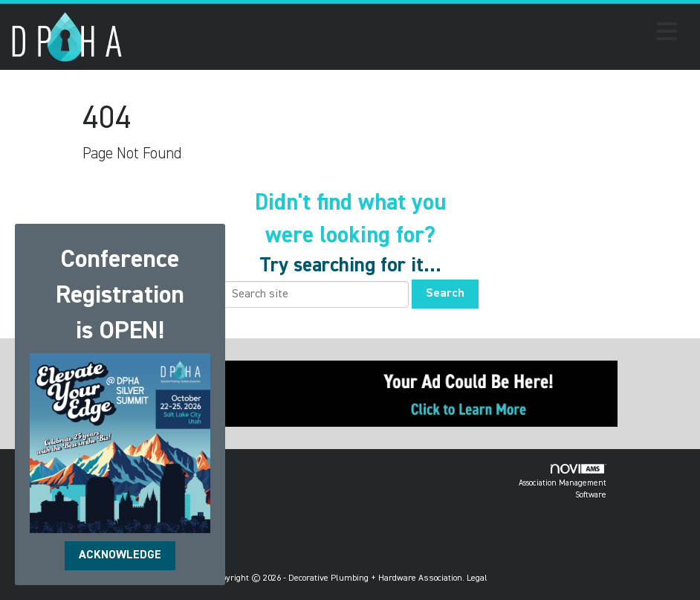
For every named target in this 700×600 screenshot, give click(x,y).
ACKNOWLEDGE (120, 555)
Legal (477, 578)
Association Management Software (563, 481)
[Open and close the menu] (404, 34)
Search (445, 294)
